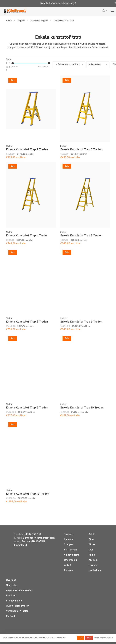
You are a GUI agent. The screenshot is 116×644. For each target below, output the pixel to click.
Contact (11, 616)
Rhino (92, 555)
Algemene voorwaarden (19, 591)
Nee (89, 638)
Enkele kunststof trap (64, 21)
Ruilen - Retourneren (18, 606)
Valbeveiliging (72, 555)
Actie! (67, 565)
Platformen (70, 550)
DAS (91, 550)
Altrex (92, 545)
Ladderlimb (95, 571)
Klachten (11, 596)
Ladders (68, 540)
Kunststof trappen (39, 21)
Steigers (69, 545)
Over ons (11, 580)
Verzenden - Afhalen (17, 611)
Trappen (21, 21)
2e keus (68, 571)
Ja (81, 638)
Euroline (93, 565)
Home (9, 21)
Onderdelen (70, 560)
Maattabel (12, 585)
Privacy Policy (14, 601)
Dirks (91, 540)
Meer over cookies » (104, 638)
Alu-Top (93, 560)
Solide (92, 534)
